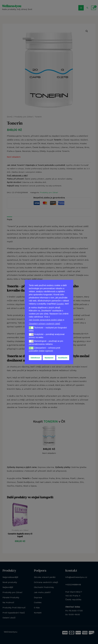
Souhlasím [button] (63, 358)
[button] (31, 328)
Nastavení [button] (49, 358)
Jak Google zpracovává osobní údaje (46, 320)
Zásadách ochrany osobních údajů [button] (44, 324)
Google (60, 304)
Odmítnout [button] (35, 358)
